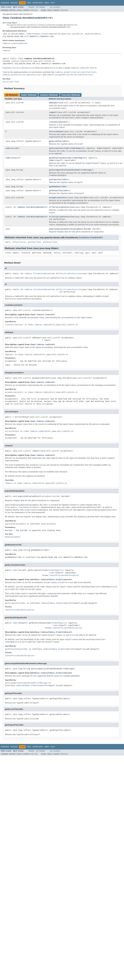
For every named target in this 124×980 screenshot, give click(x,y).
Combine (6, 51)
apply (8, 242)
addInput (53, 103)
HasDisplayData (93, 34)
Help (53, 3)
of (50, 207)
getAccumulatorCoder (59, 148)
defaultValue (19, 242)
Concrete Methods (71, 95)
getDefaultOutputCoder (60, 158)
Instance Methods (49, 95)
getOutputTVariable (59, 191)
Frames (31, 7)
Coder (8, 148)
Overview (5, 3)
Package (14, 3)
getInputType (34, 242)
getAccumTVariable (58, 141)
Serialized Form (11, 82)
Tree (29, 3)
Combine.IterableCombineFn (31, 207)
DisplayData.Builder (81, 229)
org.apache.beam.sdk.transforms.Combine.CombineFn (31, 25)
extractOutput (56, 131)
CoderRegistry (78, 148)
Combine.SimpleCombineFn (15, 43)
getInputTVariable (58, 179)
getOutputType (50, 242)
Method (34, 10)
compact (53, 112)
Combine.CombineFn (20, 61)
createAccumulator (58, 122)
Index (47, 3)
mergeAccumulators (58, 198)
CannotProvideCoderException (64, 575)
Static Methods (29, 95)
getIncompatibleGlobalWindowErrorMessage (70, 170)
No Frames (41, 7)
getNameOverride (57, 187)
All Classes (55, 7)
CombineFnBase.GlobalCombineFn (42, 34)
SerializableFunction (63, 207)
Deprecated (38, 3)
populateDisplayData (59, 229)
